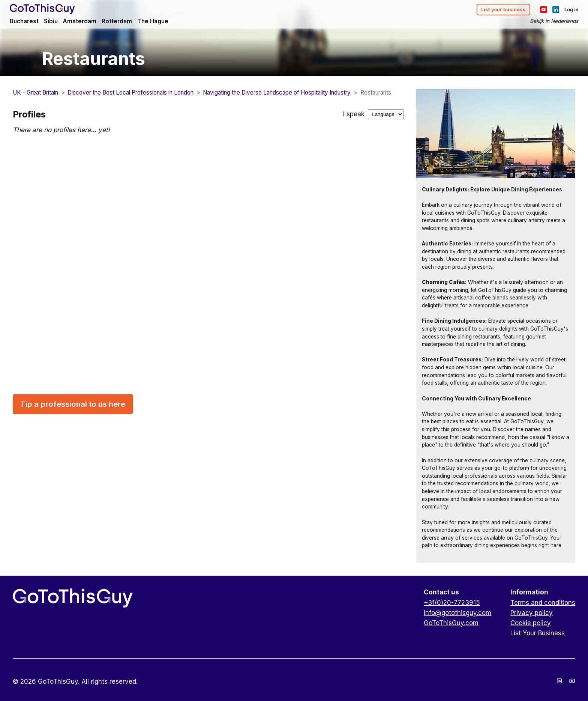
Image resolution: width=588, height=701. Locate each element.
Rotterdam (123, 22)
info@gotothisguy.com (457, 613)
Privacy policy (532, 613)
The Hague (160, 22)
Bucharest (28, 22)
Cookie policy (531, 623)
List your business (498, 11)
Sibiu (56, 22)
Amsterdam (86, 22)
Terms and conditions (543, 603)
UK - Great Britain (35, 93)
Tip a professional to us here (73, 404)
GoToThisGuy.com (451, 623)
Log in (568, 11)
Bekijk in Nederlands (550, 22)
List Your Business (538, 633)
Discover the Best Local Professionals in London (130, 93)
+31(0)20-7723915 (452, 603)
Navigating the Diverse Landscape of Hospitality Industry (277, 93)
